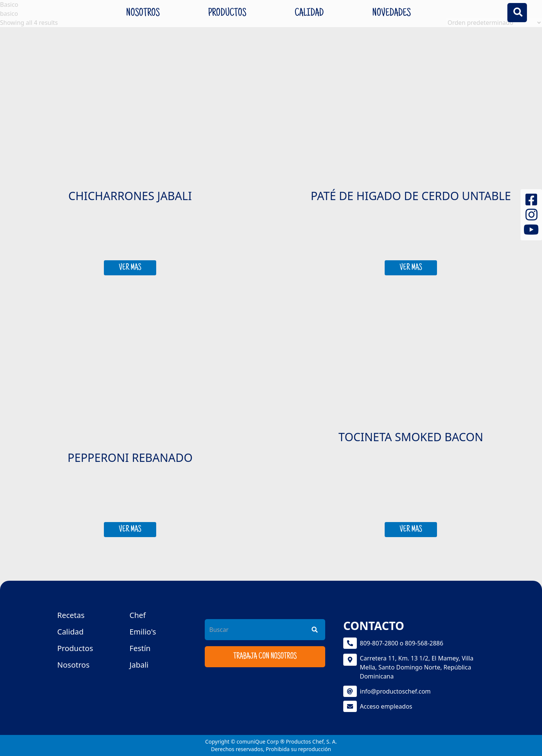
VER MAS (130, 268)
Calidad (309, 14)
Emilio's (143, 632)
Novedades (391, 14)
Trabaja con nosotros (265, 657)
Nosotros (143, 14)
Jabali (139, 665)
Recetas (71, 615)
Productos (227, 14)
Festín (140, 648)
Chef (138, 615)
